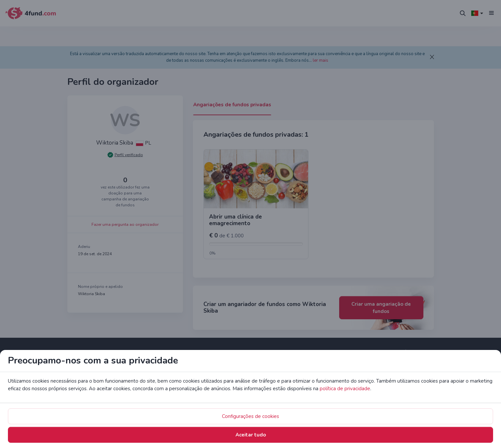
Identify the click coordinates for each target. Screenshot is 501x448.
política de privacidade (226, 236)
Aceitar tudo (312, 264)
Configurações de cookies (252, 264)
